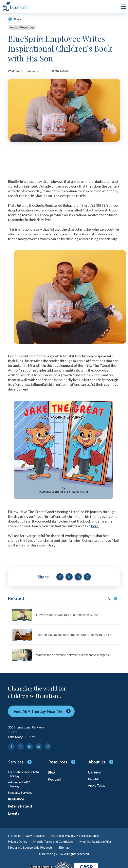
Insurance (16, 799)
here (95, 526)
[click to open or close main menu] (124, 7)
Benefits (94, 779)
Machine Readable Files (95, 841)
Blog (52, 772)
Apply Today (97, 785)
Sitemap (64, 847)
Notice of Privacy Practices (27, 835)
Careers (94, 772)
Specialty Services (20, 792)
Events (14, 813)
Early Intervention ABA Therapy (24, 774)
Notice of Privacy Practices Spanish (75, 835)
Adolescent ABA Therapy (19, 784)
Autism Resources (22, 27)
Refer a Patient (20, 806)
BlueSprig (32, 71)
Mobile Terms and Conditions (53, 841)
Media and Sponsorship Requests (30, 847)
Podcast (55, 779)
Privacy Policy (18, 841)
